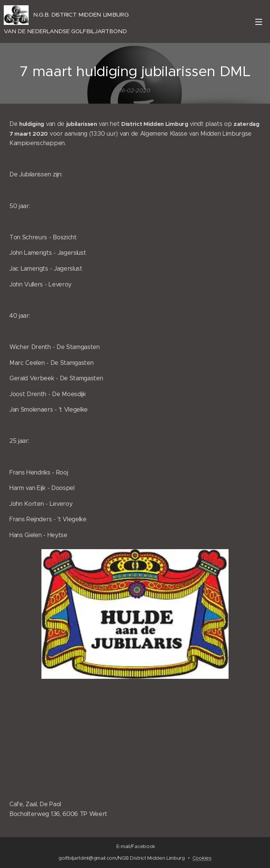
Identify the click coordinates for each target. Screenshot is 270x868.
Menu (259, 22)
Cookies (202, 858)
